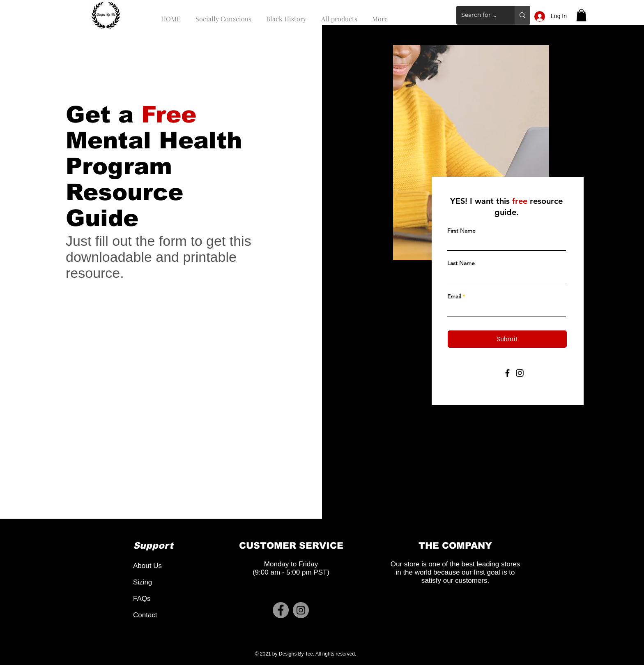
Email (454, 296)
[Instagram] (520, 373)
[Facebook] (507, 373)
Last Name (461, 263)
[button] (581, 15)
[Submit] (507, 339)
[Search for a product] (479, 15)
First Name (461, 231)
